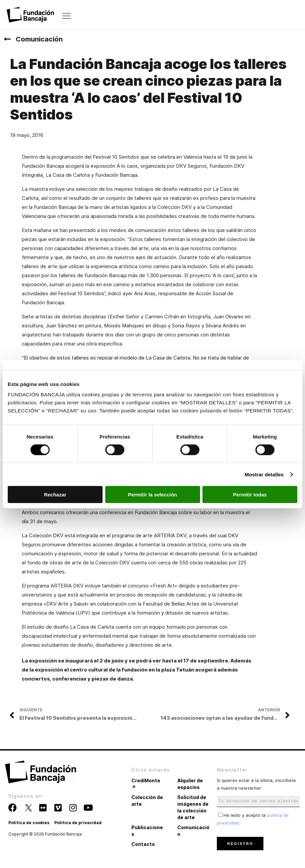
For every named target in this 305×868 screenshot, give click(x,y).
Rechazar (55, 495)
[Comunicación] (7, 39)
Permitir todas (250, 495)
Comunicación (39, 39)
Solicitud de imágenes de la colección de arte (193, 807)
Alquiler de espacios (190, 784)
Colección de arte (147, 801)
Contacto (143, 844)
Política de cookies (29, 823)
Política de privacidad (78, 823)
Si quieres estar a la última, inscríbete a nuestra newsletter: (258, 791)
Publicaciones (147, 831)
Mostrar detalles (264, 474)
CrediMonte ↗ (146, 784)
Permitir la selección (152, 495)
